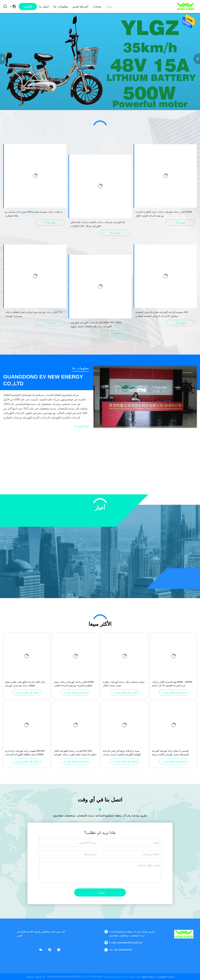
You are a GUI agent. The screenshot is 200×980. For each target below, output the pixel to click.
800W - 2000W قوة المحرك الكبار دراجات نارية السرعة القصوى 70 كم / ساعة (172, 684)
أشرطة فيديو (80, 6)
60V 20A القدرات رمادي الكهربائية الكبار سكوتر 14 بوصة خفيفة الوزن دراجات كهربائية (75, 753)
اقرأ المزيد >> (81, 426)
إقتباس (28, 6)
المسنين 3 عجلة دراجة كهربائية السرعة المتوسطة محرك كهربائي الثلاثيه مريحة (170, 753)
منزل (109, 6)
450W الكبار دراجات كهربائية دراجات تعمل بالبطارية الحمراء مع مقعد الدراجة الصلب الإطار (74, 684)
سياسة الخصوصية (166, 977)
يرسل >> (100, 892)
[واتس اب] (61, 950)
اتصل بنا (44, 6)
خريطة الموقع (149, 977)
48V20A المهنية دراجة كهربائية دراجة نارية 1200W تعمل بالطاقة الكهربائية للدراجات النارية (25, 753)
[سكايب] (52, 950)
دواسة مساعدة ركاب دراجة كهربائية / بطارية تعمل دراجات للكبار (124, 684)
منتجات (97, 6)
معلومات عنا (61, 6)
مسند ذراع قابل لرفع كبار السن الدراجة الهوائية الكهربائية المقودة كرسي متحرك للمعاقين (122, 753)
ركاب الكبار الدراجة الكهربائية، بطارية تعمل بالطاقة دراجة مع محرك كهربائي (25, 684)
